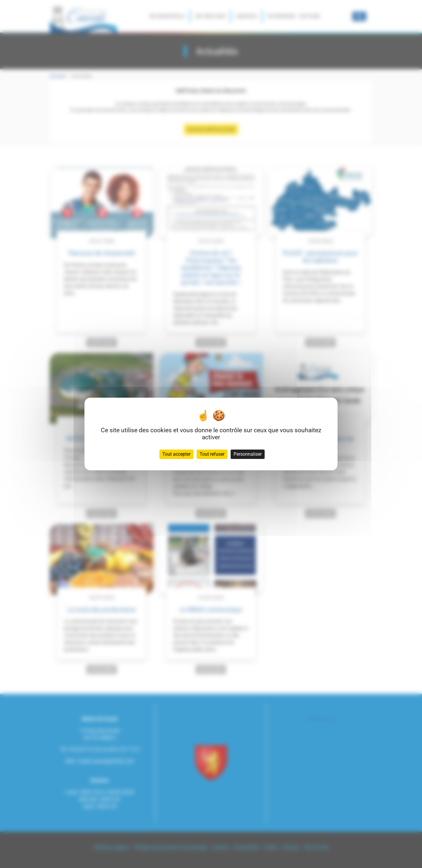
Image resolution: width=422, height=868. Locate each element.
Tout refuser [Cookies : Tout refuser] (212, 454)
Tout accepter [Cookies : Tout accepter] (176, 454)
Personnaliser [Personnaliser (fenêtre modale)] (248, 454)
